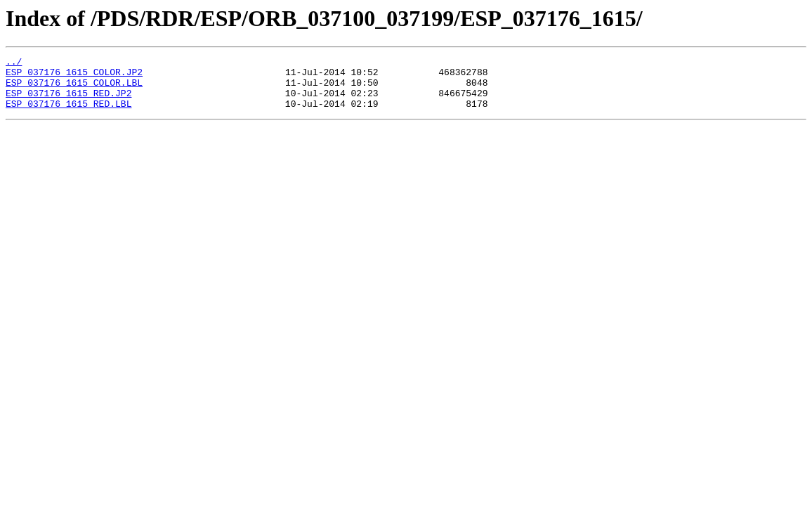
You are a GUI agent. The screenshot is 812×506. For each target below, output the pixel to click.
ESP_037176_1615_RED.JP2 (68, 101)
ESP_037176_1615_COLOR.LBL (74, 89)
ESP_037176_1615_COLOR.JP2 (74, 76)
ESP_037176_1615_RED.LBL (68, 114)
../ (14, 63)
